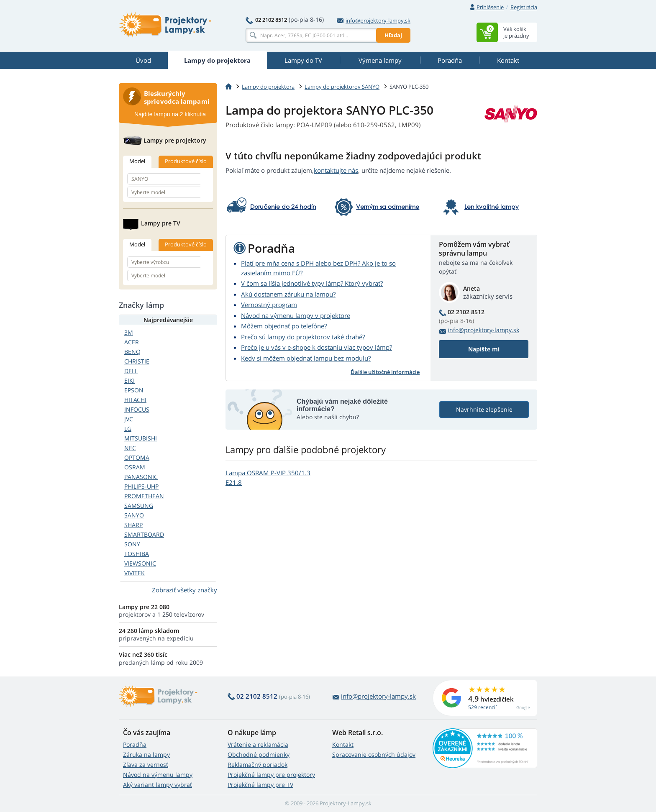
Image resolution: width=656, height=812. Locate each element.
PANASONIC (141, 477)
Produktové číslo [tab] (186, 161)
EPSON (134, 390)
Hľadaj (393, 35)
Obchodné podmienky (259, 754)
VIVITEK (135, 573)
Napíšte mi (484, 349)
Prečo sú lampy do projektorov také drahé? (303, 337)
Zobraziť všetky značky (184, 590)
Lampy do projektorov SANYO (342, 87)
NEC (130, 448)
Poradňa (135, 744)
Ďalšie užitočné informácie (385, 372)
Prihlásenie (490, 7)
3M (129, 332)
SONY (132, 544)
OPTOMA (137, 457)
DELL (131, 371)
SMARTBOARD (144, 534)
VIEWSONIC (140, 563)
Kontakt (343, 744)
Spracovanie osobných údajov (374, 754)
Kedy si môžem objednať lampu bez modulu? (306, 358)
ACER (132, 342)
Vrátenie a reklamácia (258, 744)
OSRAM (135, 467)
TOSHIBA (137, 554)
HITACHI (135, 400)
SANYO (134, 515)
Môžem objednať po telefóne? (284, 326)
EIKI (129, 380)
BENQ (132, 352)
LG (128, 429)
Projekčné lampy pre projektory (271, 775)
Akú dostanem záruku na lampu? (288, 294)
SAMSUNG (139, 506)
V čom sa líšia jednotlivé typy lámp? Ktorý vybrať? (312, 283)
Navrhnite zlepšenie (484, 409)
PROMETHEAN (144, 496)
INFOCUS (137, 409)
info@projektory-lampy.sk (374, 20)
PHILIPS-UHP (141, 486)
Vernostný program (269, 305)
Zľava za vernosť (146, 765)
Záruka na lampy (146, 754)
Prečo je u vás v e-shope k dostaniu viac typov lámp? (316, 347)
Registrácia (524, 7)
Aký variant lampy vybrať (158, 785)
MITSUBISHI (141, 438)
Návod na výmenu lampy (158, 775)
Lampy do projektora (268, 87)
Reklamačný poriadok (258, 765)
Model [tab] (137, 161)
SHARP (133, 525)
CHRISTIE (137, 361)
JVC (129, 419)
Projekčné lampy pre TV (260, 785)
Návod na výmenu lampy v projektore (296, 315)
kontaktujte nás (336, 170)
